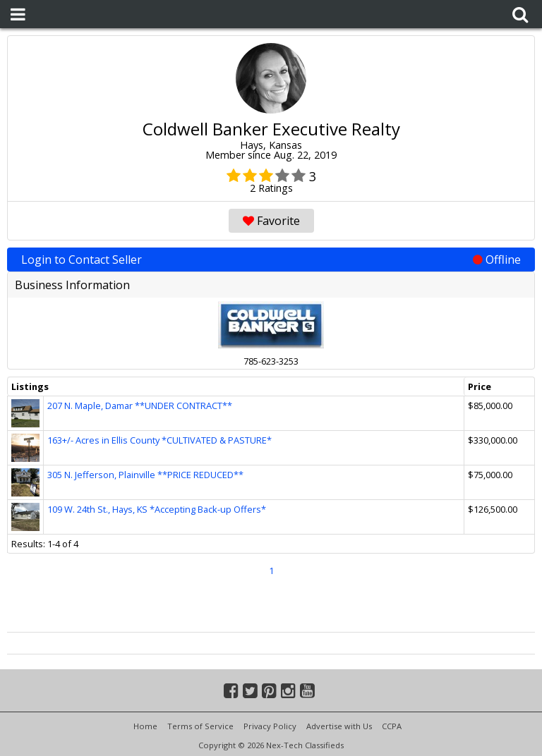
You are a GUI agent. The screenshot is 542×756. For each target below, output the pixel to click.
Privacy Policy (270, 726)
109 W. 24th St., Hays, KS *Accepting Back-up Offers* (157, 509)
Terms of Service (200, 726)
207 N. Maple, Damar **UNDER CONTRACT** (140, 406)
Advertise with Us (339, 726)
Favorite (271, 221)
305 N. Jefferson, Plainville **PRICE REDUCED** (145, 475)
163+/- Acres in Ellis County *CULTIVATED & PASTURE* (159, 440)
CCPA (392, 726)
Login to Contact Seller (271, 260)
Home (145, 726)
